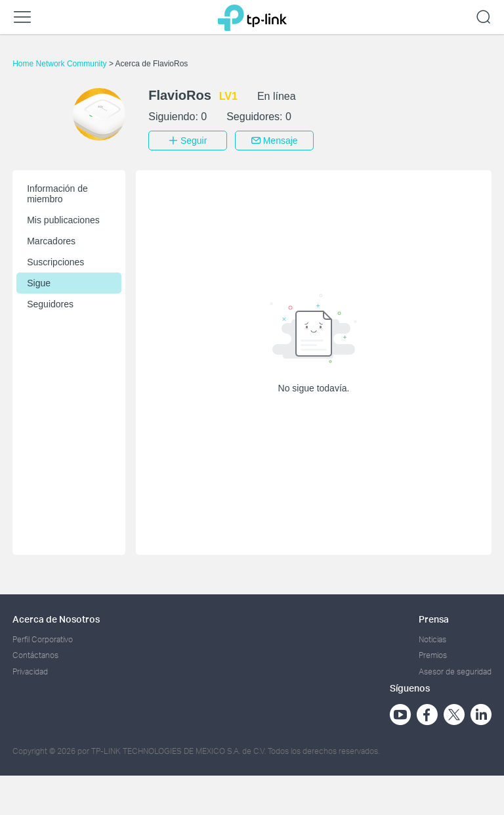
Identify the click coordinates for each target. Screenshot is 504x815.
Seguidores (50, 304)
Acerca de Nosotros (56, 619)
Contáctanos (35, 655)
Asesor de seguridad (455, 672)
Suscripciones (55, 262)
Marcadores (51, 241)
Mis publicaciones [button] (63, 220)
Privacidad (30, 672)
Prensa (434, 619)
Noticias (432, 639)
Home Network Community (61, 64)
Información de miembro (57, 194)
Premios (433, 655)
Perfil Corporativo (43, 639)
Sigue (39, 283)
